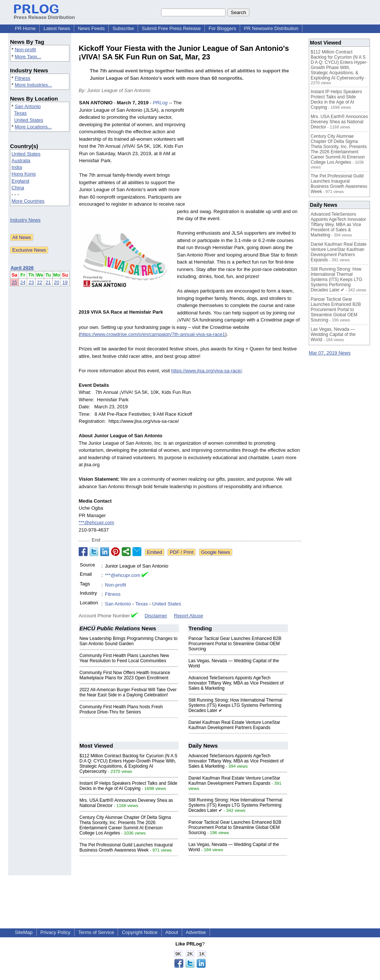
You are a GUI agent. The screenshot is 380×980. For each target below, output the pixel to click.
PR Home (25, 28)
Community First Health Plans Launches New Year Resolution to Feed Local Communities (124, 658)
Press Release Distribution (44, 14)
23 (31, 282)
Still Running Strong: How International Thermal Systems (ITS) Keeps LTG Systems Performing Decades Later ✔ (235, 705)
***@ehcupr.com (96, 522)
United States (29, 120)
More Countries (28, 201)
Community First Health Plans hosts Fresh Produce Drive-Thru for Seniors (121, 709)
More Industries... (33, 85)
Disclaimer (156, 616)
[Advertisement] (246, 154)
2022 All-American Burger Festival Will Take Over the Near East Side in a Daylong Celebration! (128, 692)
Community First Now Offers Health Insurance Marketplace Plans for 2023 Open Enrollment (125, 675)
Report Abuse (188, 616)
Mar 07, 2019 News (330, 353)
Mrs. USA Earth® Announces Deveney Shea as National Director (339, 122)
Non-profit (25, 50)
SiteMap (24, 932)
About (172, 932)
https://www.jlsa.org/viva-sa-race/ (206, 371)
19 (65, 282)
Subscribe (123, 28)
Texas (20, 113)
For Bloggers (222, 28)
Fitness (23, 78)
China (18, 188)
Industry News (25, 220)
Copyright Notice (140, 932)
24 (23, 282)
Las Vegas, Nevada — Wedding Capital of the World (333, 334)
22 (40, 282)
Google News (216, 552)
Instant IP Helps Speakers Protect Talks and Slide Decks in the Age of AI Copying (128, 786)
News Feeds (91, 28)
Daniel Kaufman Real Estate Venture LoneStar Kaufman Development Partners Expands (235, 725)
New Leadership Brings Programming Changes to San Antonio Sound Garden (128, 641)
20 (56, 282)
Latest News (57, 28)
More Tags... (28, 57)
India (17, 167)
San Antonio (28, 106)
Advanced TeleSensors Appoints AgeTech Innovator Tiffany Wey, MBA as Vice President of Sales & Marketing (236, 683)
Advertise (196, 932)
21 (48, 282)
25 (14, 282)
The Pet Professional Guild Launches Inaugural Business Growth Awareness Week (126, 847)
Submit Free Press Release (171, 28)
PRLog (160, 103)
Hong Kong (24, 174)
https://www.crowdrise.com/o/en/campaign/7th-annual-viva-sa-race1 (153, 334)
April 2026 (22, 268)
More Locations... (33, 127)
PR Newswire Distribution (271, 28)
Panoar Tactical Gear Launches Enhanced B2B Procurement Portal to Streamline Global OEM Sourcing (235, 644)
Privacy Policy (55, 932)
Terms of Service (96, 932)
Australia (21, 161)
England (20, 181)
